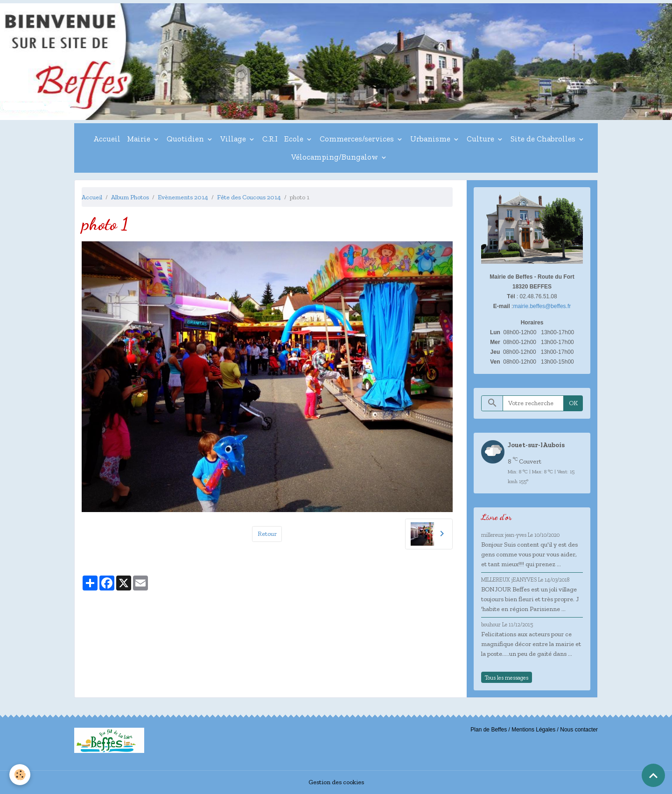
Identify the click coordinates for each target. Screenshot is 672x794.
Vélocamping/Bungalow (336, 157)
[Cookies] (20, 775)
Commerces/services (358, 139)
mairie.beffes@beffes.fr (542, 306)
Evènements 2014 (183, 197)
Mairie (140, 139)
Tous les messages (507, 678)
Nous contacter (579, 730)
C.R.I (270, 139)
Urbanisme (431, 139)
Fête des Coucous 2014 (249, 197)
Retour (267, 534)
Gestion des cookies (336, 782)
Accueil (107, 139)
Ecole (295, 139)
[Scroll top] (653, 775)
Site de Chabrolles (544, 139)
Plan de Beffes (489, 730)
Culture (481, 139)
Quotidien (186, 139)
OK (573, 403)
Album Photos (130, 197)
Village (234, 139)
